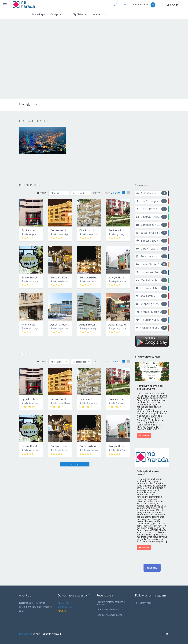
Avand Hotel (29, 325)
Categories (56, 14)
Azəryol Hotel (116, 277)
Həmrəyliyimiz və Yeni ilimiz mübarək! (111, 603)
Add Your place (144, 5)
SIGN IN (173, 5)
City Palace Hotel (89, 230)
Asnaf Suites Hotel (119, 325)
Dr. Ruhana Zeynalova (108, 609)
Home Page (38, 14)
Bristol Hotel (29, 277)
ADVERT (62, 611)
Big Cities (78, 14)
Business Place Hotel (121, 230)
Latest (116, 193)
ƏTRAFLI (144, 435)
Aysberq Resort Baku (63, 325)
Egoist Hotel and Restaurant (38, 230)
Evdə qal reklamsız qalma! (110, 615)
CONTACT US (65, 607)
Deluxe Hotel (58, 230)
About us (98, 14)
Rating (107, 193)
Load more (75, 464)
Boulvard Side (59, 277)
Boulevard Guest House (94, 277)
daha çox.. (152, 568)
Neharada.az (26, 634)
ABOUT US (63, 603)
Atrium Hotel (87, 325)
